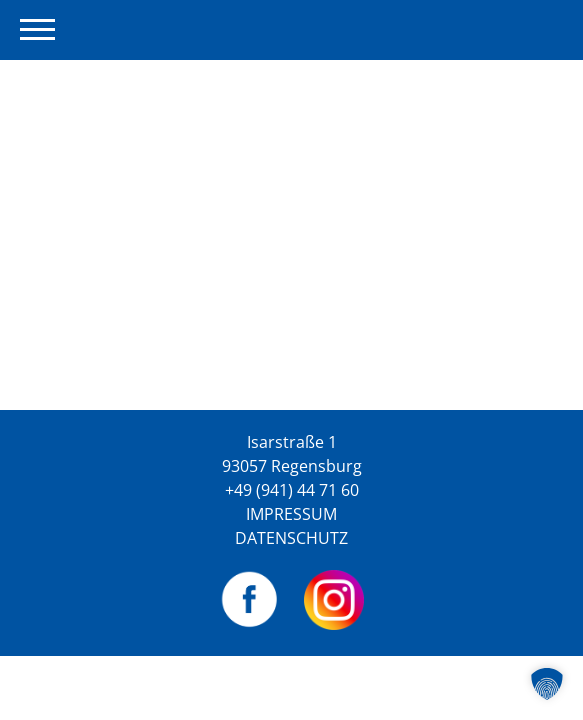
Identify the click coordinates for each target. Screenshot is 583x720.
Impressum (291, 514)
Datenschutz (291, 538)
